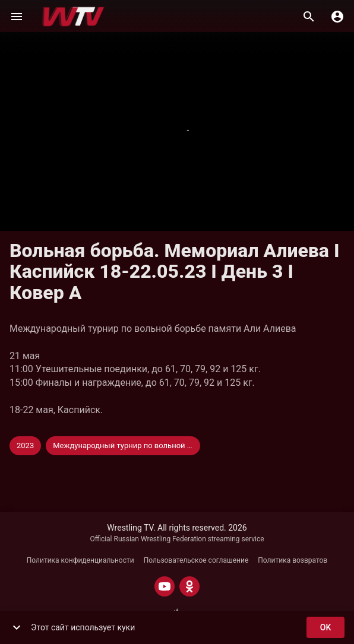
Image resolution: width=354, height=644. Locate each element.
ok (325, 628)
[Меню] (17, 17)
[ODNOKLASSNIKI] (189, 586)
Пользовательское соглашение (196, 560)
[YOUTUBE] (165, 586)
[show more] (17, 627)
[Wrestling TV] (73, 17)
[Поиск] (309, 17)
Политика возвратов (293, 560)
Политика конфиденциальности (80, 560)
